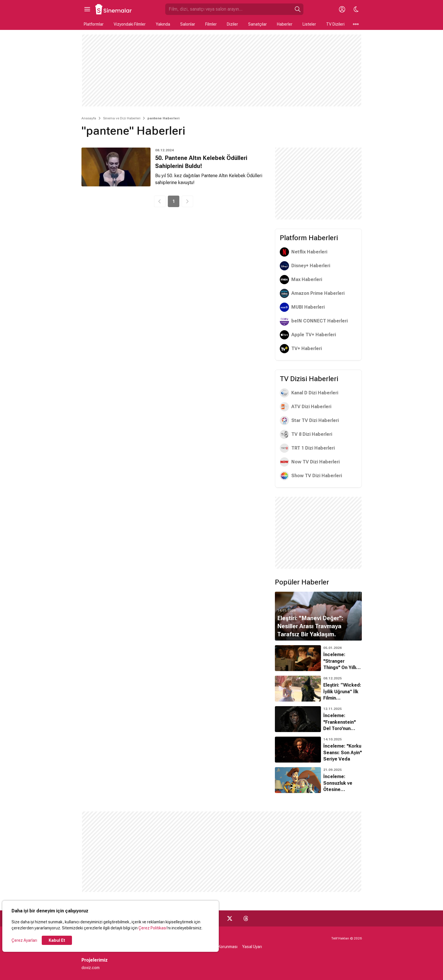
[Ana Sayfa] (114, 9)
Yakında (163, 24)
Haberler (285, 24)
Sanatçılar (257, 24)
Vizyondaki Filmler (130, 24)
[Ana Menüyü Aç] (87, 9)
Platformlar (94, 24)
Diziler (232, 24)
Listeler (309, 24)
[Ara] (298, 9)
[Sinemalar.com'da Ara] (229, 9)
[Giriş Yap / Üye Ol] (342, 9)
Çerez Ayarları (24, 940)
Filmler (211, 24)
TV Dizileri (335, 24)
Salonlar (188, 24)
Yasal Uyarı (252, 947)
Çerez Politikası (153, 928)
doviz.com (91, 968)
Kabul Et (57, 940)
